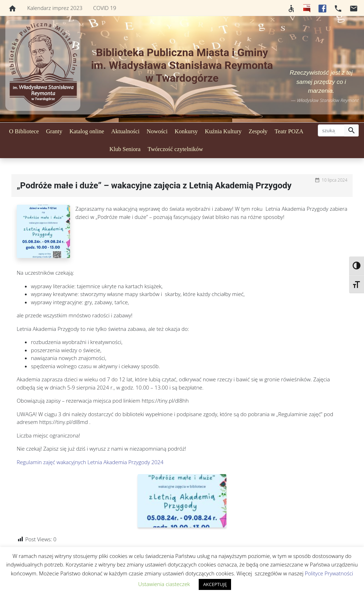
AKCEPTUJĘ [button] (215, 584)
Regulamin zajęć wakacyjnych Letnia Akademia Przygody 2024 (90, 462)
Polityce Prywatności (329, 573)
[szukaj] (331, 130)
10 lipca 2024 (334, 180)
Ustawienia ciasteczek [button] (164, 584)
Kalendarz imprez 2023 (55, 8)
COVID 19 (105, 8)
